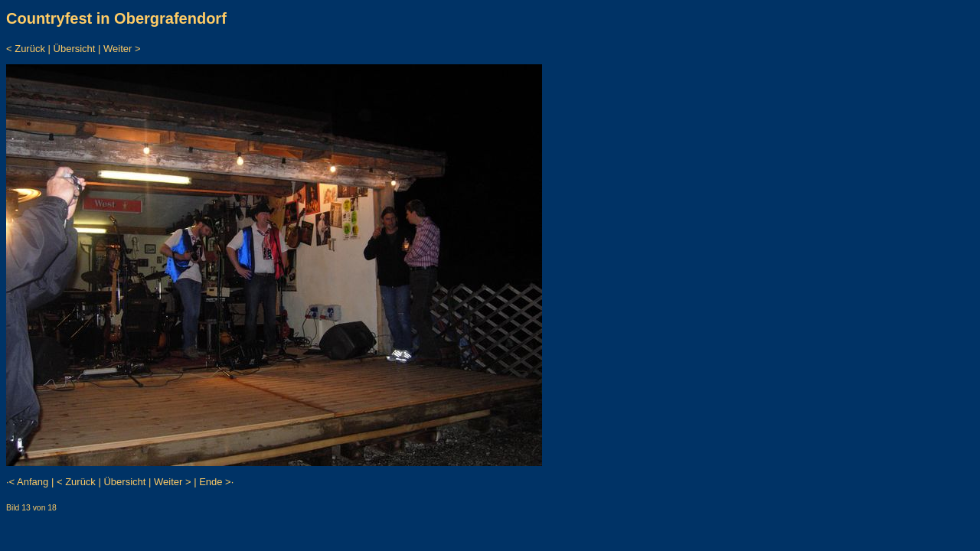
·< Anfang (27, 482)
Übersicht (75, 49)
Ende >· (216, 482)
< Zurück (26, 49)
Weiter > (122, 49)
